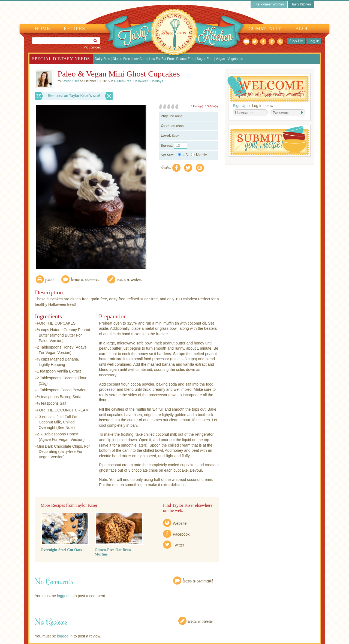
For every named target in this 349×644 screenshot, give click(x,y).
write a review (129, 279)
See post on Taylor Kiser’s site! (74, 96)
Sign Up (296, 41)
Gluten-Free (121, 59)
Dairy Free (103, 59)
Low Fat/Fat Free (161, 59)
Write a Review (201, 621)
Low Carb (139, 59)
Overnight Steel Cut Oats (61, 550)
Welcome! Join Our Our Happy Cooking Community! (268, 89)
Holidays (157, 81)
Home (42, 29)
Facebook (181, 534)
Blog (303, 29)
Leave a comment (86, 279)
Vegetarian (235, 59)
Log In (314, 41)
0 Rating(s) (197, 106)
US (183, 155)
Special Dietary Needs (61, 59)
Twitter (178, 545)
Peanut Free (185, 59)
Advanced (93, 47)
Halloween (141, 81)
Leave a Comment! (198, 580)
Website (180, 523)
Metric (199, 155)
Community (265, 29)
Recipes (74, 29)
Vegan (220, 59)
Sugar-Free (205, 59)
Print (50, 279)
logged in (65, 596)
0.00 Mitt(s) (211, 106)
